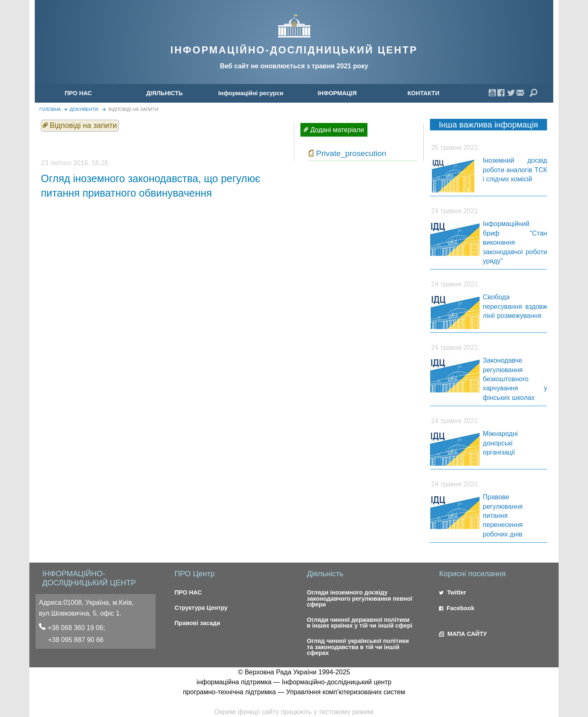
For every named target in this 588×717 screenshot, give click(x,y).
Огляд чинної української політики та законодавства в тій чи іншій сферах (358, 647)
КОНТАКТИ (424, 93)
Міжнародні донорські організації (500, 443)
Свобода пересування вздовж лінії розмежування (515, 306)
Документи (84, 109)
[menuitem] (78, 93)
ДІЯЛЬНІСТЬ (164, 93)
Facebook (457, 608)
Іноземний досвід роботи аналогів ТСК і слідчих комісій (515, 170)
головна (50, 109)
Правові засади (198, 623)
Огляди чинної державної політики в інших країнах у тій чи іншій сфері (359, 623)
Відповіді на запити (133, 109)
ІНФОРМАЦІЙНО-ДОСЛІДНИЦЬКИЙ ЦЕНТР (294, 50)
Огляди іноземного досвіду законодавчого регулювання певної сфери (359, 598)
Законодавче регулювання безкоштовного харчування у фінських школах (515, 379)
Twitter (452, 592)
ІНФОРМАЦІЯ (337, 93)
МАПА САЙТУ (463, 634)
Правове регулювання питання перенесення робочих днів (503, 516)
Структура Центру (201, 608)
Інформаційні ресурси (251, 93)
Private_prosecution (351, 153)
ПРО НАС (78, 93)
